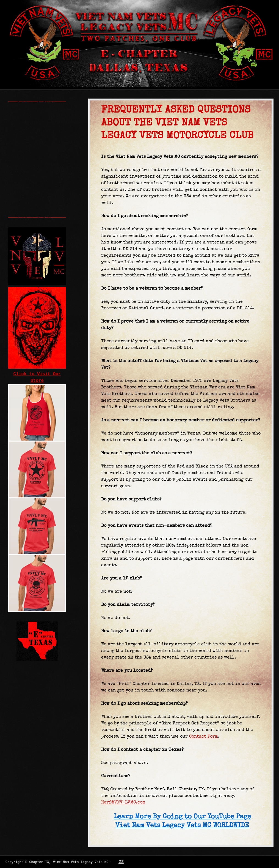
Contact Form (204, 736)
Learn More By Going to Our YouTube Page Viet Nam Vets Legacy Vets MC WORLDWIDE (182, 821)
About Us (31, 116)
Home (23, 108)
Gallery (32, 170)
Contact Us (37, 203)
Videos (35, 178)
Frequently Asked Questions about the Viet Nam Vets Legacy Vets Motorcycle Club (37, 186)
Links (32, 153)
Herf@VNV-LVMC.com (123, 802)
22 (121, 862)
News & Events (37, 145)
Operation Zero (37, 195)
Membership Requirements (37, 127)
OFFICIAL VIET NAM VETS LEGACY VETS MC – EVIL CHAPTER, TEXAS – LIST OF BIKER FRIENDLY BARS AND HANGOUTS (37, 211)
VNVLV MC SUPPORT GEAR (37, 137)
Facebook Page (37, 162)
